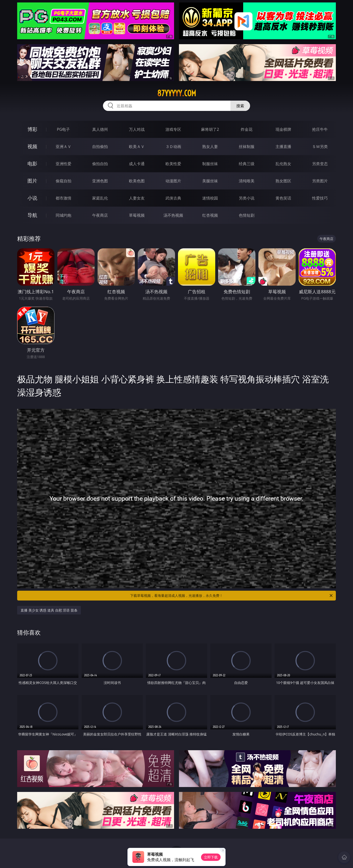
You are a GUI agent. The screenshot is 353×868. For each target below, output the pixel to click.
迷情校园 (210, 198)
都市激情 (63, 198)
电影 (32, 164)
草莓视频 (137, 215)
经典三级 (247, 164)
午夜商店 (100, 215)
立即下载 (211, 857)
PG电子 (63, 129)
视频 (32, 146)
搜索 (240, 106)
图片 (32, 181)
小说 (32, 198)
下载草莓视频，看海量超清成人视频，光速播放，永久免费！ (232, 596)
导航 (32, 215)
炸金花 (247, 129)
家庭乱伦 (100, 198)
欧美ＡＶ (137, 147)
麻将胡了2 (210, 129)
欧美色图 (137, 181)
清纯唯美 (247, 181)
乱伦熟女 (283, 164)
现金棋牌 (283, 129)
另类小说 (247, 198)
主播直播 (283, 147)
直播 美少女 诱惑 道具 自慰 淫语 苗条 (49, 610)
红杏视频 (210, 215)
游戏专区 (173, 129)
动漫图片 (173, 181)
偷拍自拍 (100, 164)
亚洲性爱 (63, 164)
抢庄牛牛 (320, 129)
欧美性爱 (173, 164)
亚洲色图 (100, 181)
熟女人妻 (210, 147)
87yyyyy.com (177, 93)
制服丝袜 (210, 164)
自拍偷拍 (100, 147)
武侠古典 (173, 198)
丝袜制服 (247, 147)
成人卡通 (137, 164)
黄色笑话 (283, 198)
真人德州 (100, 129)
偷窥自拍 (63, 181)
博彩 (32, 129)
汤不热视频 (173, 215)
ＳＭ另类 (320, 147)
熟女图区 (283, 181)
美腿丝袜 (210, 181)
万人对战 (137, 129)
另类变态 (320, 164)
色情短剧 (247, 215)
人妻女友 (137, 198)
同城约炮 (63, 215)
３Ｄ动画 (173, 147)
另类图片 (320, 181)
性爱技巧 (320, 198)
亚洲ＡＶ (63, 147)
